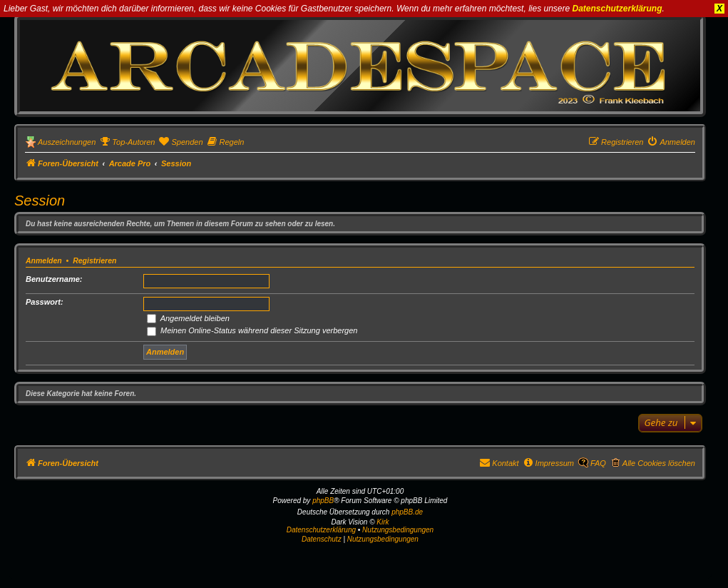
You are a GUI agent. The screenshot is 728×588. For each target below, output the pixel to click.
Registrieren (94, 260)
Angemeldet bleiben (188, 318)
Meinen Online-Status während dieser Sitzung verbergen (252, 330)
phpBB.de (407, 512)
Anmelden (44, 260)
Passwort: (45, 302)
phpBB (323, 501)
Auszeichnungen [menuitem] (67, 142)
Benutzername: (54, 279)
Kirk (383, 522)
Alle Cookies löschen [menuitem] (659, 463)
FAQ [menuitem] (598, 463)
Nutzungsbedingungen (398, 530)
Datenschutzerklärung (617, 9)
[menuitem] (127, 142)
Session (40, 201)
